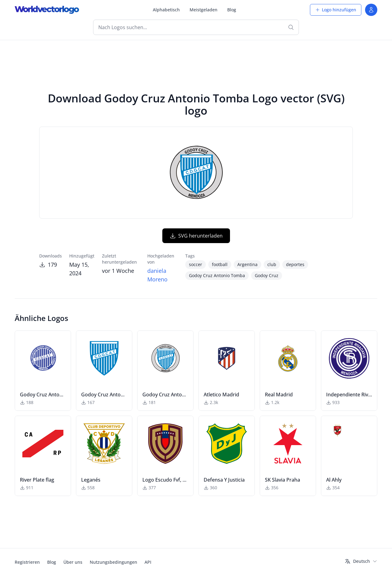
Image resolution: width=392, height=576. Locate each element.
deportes (295, 264)
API (148, 562)
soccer (196, 264)
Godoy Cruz (267, 275)
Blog (232, 10)
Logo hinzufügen (336, 10)
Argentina (247, 264)
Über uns (73, 562)
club (272, 264)
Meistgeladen (204, 10)
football (220, 264)
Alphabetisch (166, 10)
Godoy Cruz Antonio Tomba (217, 275)
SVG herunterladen (196, 236)
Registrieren (27, 562)
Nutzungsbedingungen (113, 562)
